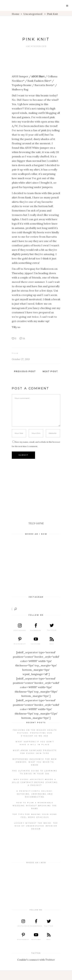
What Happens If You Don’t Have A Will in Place (35, 743)
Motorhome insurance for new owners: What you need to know (35, 762)
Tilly (15, 353)
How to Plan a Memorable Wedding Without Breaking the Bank (35, 806)
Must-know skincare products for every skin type (35, 752)
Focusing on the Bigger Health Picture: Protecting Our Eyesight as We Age (35, 733)
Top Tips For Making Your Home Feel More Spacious (35, 816)
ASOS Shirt (38, 76)
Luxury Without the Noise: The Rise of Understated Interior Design (36, 826)
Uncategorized (33, 14)
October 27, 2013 (21, 359)
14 (22, 338)
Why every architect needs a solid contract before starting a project (35, 782)
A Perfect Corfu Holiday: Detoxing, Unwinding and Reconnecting (35, 794)
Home (16, 14)
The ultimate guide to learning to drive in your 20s (35, 772)
